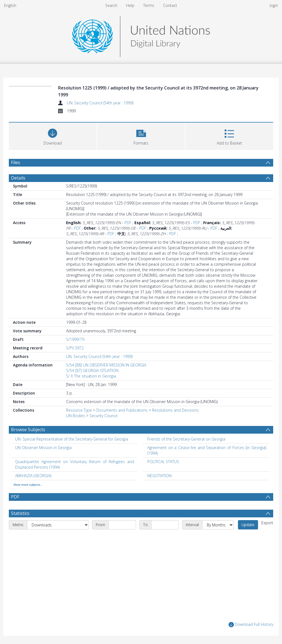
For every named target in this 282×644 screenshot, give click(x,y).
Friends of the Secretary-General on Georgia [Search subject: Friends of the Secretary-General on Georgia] (186, 439)
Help (130, 5)
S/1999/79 (75, 339)
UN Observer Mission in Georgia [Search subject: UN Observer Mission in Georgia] (43, 448)
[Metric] (58, 525)
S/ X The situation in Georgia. (91, 376)
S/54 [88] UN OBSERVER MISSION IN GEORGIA (106, 365)
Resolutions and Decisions (175, 410)
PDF (128, 223)
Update (248, 525)
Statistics (20, 513)
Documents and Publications (122, 410)
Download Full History (251, 625)
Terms (149, 5)
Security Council (103, 416)
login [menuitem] (274, 5)
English (10, 5)
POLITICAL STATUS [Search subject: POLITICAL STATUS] (163, 462)
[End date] (165, 525)
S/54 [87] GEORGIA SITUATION (92, 370)
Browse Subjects (28, 430)
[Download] (53, 136)
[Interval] (218, 525)
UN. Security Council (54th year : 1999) (100, 103)
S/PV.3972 (75, 348)
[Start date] (122, 525)
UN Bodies (76, 416)
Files (16, 162)
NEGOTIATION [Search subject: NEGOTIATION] (159, 476)
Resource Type (79, 410)
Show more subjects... (28, 485)
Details (18, 178)
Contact (170, 5)
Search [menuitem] (111, 5)
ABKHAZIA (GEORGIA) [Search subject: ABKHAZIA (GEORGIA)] (33, 476)
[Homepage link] (141, 35)
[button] (141, 136)
